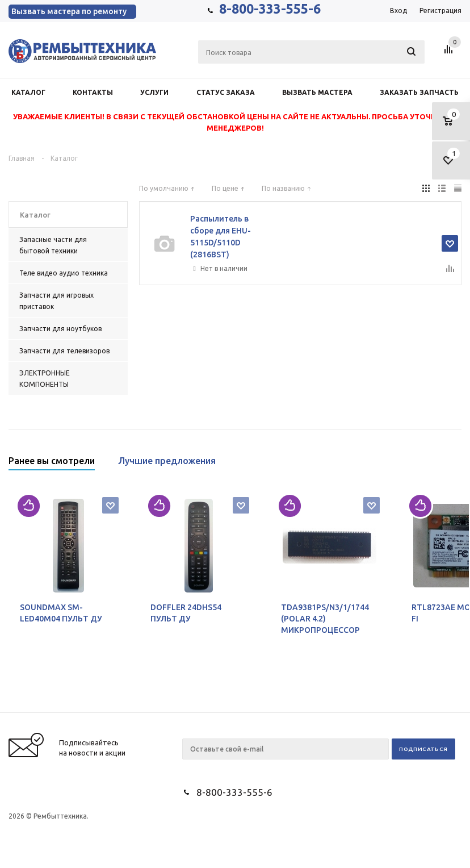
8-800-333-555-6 (270, 9)
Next (453, 464)
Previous (434, 464)
